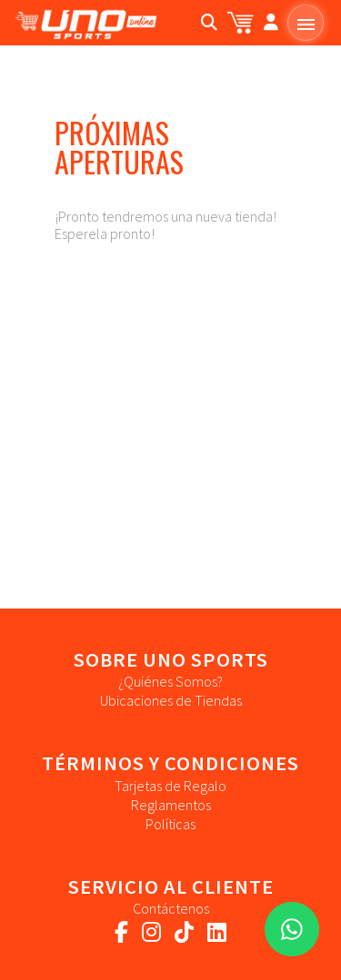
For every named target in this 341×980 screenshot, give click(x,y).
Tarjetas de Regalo (170, 786)
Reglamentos (171, 805)
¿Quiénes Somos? (170, 681)
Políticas (170, 824)
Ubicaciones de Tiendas (171, 700)
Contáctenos (171, 908)
